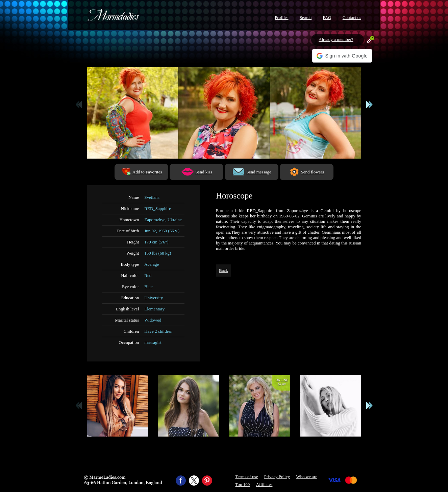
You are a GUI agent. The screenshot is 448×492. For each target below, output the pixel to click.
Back (223, 270)
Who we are (307, 477)
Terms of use (247, 477)
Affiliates (264, 484)
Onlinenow (282, 382)
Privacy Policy (277, 477)
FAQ (327, 17)
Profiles (281, 17)
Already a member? (336, 39)
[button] (342, 56)
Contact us (352, 17)
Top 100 (243, 484)
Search (306, 17)
